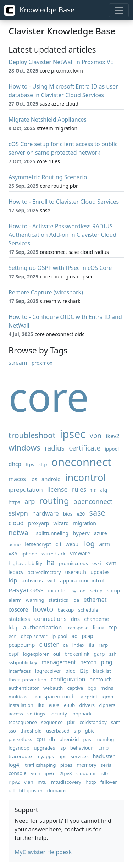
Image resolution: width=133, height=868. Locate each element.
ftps (30, 464)
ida (76, 600)
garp (99, 654)
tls (93, 490)
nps (62, 756)
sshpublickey (23, 662)
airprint (89, 697)
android (51, 479)
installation (21, 705)
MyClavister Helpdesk (43, 852)
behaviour (82, 748)
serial (107, 765)
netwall (20, 532)
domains (57, 790)
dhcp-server (34, 636)
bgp (92, 688)
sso (12, 731)
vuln (36, 773)
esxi (97, 563)
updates (100, 572)
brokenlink (77, 654)
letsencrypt (38, 544)
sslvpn (18, 513)
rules (79, 489)
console (18, 773)
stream (18, 363)
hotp (91, 782)
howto (43, 609)
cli (58, 544)
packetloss (20, 739)
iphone (29, 554)
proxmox (42, 363)
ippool (112, 449)
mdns (107, 688)
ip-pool (60, 636)
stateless (19, 619)
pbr (71, 722)
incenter (58, 590)
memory (87, 765)
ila (91, 645)
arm (104, 544)
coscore (18, 610)
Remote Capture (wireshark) (46, 292)
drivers (87, 705)
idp (13, 580)
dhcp (15, 464)
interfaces (20, 671)
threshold (31, 731)
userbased (58, 731)
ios (34, 479)
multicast (19, 697)
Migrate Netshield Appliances (48, 119)
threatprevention (27, 680)
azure (101, 533)
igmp (108, 697)
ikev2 (113, 436)
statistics (58, 600)
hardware (46, 513)
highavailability (25, 563)
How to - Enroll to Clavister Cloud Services (64, 202)
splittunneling (52, 533)
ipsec (72, 434)
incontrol (85, 477)
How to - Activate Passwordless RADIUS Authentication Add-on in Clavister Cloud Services (62, 235)
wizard (61, 523)
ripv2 (14, 782)
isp (62, 748)
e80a (54, 705)
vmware (80, 553)
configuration (68, 679)
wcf (51, 580)
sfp (77, 731)
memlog (105, 739)
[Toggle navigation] (119, 10)
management (59, 662)
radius (55, 448)
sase (97, 513)
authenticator (24, 688)
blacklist (102, 671)
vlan (29, 782)
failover (109, 782)
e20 (81, 514)
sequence (52, 722)
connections (51, 619)
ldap (14, 627)
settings (36, 714)
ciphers (107, 705)
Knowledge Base (39, 10)
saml (116, 722)
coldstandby (93, 722)
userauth (76, 572)
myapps (45, 756)
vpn (96, 435)
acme (15, 544)
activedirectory (44, 572)
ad (75, 636)
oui (57, 654)
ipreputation (26, 489)
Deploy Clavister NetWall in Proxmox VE (61, 62)
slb (105, 773)
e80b (69, 705)
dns (75, 619)
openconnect (93, 501)
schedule (88, 610)
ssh (113, 654)
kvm (111, 563)
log (89, 543)
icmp (103, 748)
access (16, 714)
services (79, 756)
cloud (16, 523)
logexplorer (36, 654)
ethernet (95, 600)
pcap (88, 636)
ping (106, 662)
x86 (13, 553)
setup (96, 591)
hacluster (104, 756)
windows (24, 448)
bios (68, 514)
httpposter (31, 790)
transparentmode (55, 696)
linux (99, 627)
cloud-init (87, 773)
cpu (41, 739)
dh (52, 739)
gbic (90, 731)
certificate (85, 448)
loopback (81, 714)
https (14, 502)
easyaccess (26, 590)
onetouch (101, 679)
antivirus (32, 580)
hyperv (81, 533)
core (49, 396)
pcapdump (22, 645)
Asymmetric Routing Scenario (48, 177)
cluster (49, 645)
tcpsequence (23, 722)
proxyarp (38, 523)
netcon (88, 662)
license (57, 489)
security (58, 714)
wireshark (54, 553)
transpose (77, 628)
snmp (113, 590)
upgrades (44, 748)
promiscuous (73, 563)
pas (87, 739)
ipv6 (49, 773)
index (78, 645)
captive (75, 688)
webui (73, 544)
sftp (43, 464)
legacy (16, 572)
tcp (113, 627)
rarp (103, 645)
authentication (42, 627)
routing (54, 500)
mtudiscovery (66, 782)
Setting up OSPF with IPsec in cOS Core (60, 268)
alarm (15, 600)
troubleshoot (32, 435)
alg (104, 490)
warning (35, 600)
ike (41, 705)
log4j (15, 765)
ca (66, 645)
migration (85, 523)
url (12, 790)
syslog (79, 591)
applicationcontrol (82, 580)
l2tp (84, 671)
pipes (66, 765)
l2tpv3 (65, 773)
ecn (12, 636)
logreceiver (48, 671)
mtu (42, 782)
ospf (14, 654)
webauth (53, 688)
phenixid (69, 739)
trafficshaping (40, 765)
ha (51, 562)
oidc (70, 671)
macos (17, 479)
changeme (96, 619)
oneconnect (81, 462)
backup (66, 610)
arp (30, 501)
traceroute (20, 756)
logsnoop (19, 748)
